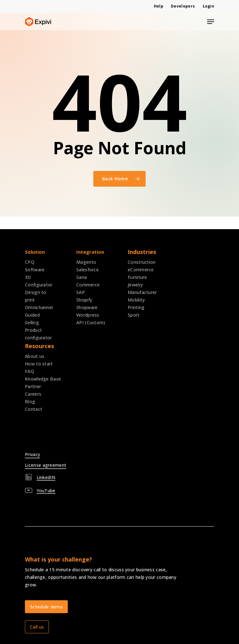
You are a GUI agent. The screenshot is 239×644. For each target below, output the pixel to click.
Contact (34, 409)
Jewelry (135, 285)
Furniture (137, 277)
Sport (134, 315)
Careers (33, 394)
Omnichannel (39, 307)
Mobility (136, 300)
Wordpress (88, 315)
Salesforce (87, 270)
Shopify (84, 300)
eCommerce (141, 270)
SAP (81, 292)
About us (35, 356)
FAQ (29, 371)
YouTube (46, 491)
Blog (30, 401)
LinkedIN (46, 477)
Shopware (87, 307)
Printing (136, 307)
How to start (39, 364)
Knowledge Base (43, 379)
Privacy (32, 454)
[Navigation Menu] (211, 22)
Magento (86, 262)
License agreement (46, 465)
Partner (33, 386)
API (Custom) (91, 322)
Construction (142, 262)
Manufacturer (142, 292)
